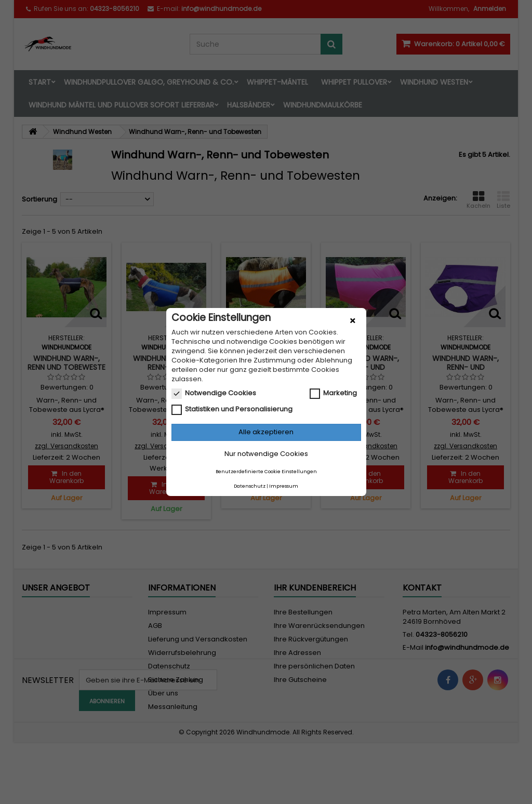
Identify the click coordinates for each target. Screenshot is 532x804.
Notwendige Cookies (214, 393)
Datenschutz (250, 486)
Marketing (333, 393)
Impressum (284, 486)
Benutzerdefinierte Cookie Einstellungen (266, 472)
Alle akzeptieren (266, 432)
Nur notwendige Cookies (266, 454)
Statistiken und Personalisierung (232, 409)
